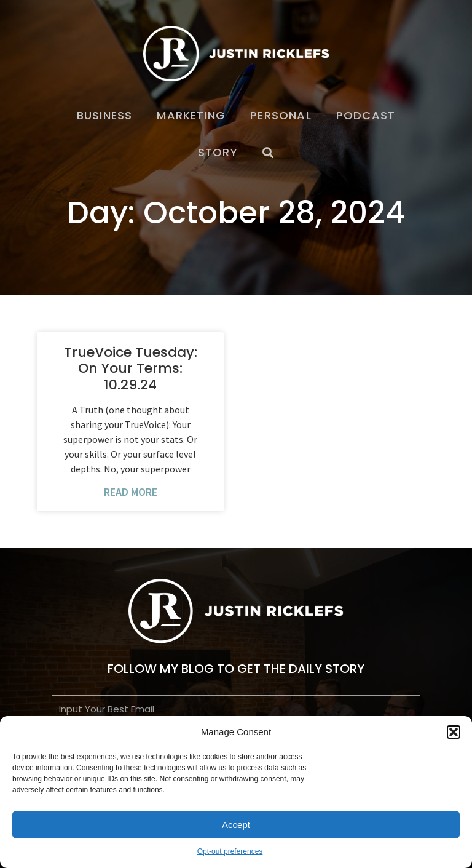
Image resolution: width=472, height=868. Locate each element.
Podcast (366, 115)
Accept (236, 825)
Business (105, 115)
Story (218, 152)
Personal (281, 115)
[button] (454, 732)
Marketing (191, 115)
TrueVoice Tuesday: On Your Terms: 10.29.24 (131, 368)
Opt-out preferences (230, 851)
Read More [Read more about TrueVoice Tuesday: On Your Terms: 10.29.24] (131, 492)
